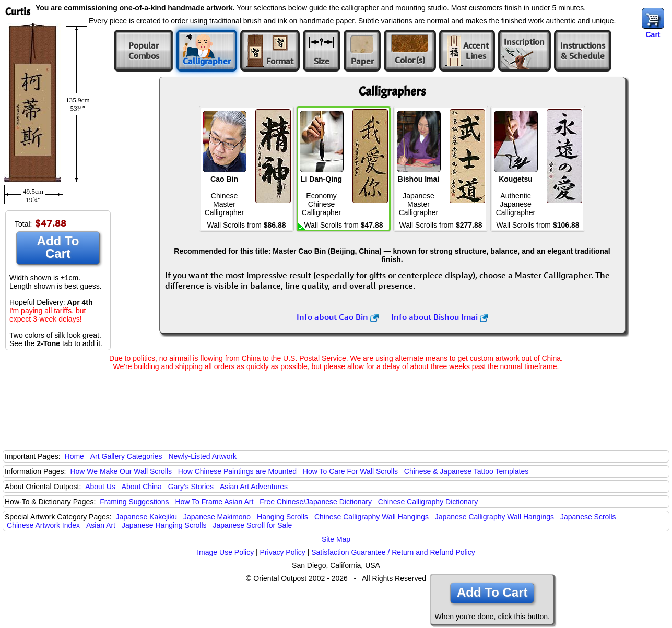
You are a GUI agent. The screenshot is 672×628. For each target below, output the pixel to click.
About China (142, 487)
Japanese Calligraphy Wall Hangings (494, 517)
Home (74, 456)
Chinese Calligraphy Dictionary (428, 502)
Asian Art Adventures (254, 487)
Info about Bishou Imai (440, 317)
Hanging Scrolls (282, 517)
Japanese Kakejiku (147, 517)
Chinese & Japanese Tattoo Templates (466, 471)
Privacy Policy (283, 552)
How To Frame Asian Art (214, 502)
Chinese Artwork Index (43, 525)
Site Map (336, 539)
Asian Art (101, 525)
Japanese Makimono (217, 517)
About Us (100, 487)
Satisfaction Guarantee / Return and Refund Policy (393, 552)
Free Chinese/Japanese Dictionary (316, 502)
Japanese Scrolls (588, 517)
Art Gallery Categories (126, 456)
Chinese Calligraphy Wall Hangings (372, 517)
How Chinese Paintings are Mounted (237, 471)
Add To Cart (58, 247)
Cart (653, 34)
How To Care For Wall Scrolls (350, 471)
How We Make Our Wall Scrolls (121, 471)
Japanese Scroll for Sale (252, 525)
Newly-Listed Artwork (202, 456)
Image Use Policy (225, 552)
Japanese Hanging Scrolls (164, 525)
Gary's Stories (191, 487)
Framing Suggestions (134, 502)
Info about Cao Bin (338, 317)
